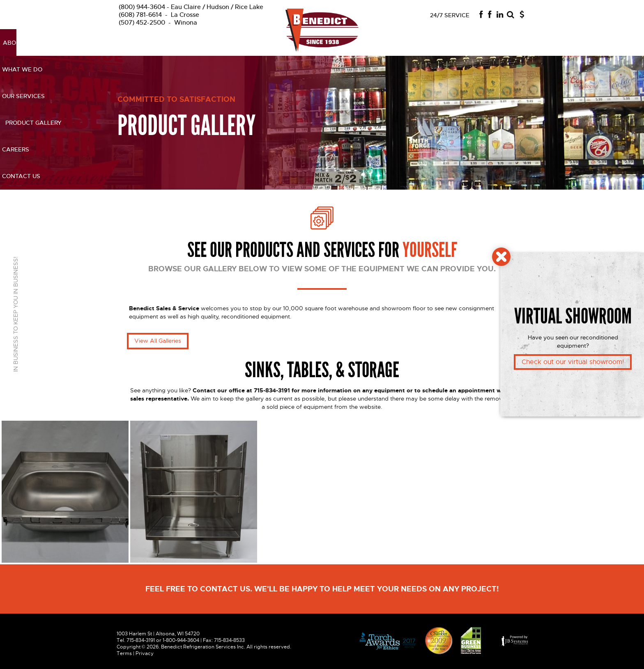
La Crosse (159, 15)
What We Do (214, 43)
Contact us (492, 43)
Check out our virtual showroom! (573, 362)
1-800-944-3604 (181, 640)
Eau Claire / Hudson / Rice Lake (191, 7)
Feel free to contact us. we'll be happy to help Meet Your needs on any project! (322, 589)
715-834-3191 (141, 640)
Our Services (263, 43)
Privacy (145, 653)
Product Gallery (402, 43)
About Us (170, 43)
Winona (158, 22)
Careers (452, 43)
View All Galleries (158, 341)
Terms (124, 653)
